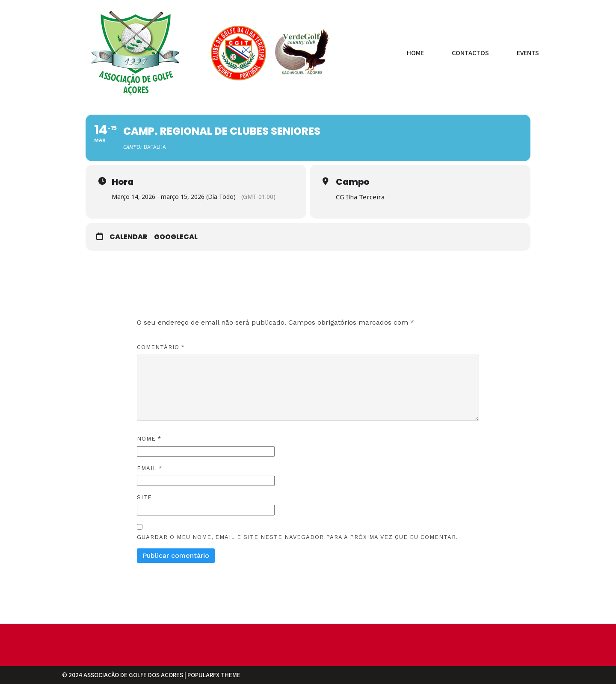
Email (150, 468)
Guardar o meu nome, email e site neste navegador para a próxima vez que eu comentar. (298, 537)
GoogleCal (176, 237)
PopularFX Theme (214, 675)
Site (144, 497)
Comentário (161, 347)
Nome (149, 438)
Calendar (129, 237)
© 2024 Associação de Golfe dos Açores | (125, 675)
